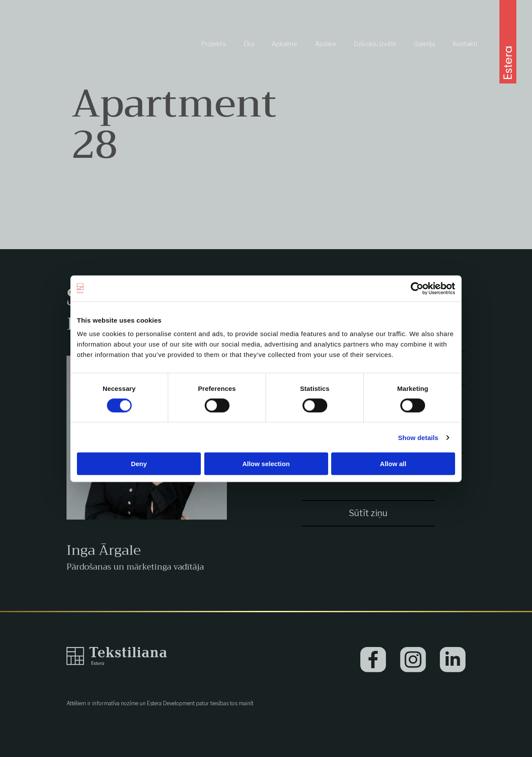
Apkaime (284, 44)
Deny (139, 464)
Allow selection (266, 464)
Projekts (214, 44)
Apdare (326, 44)
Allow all (393, 464)
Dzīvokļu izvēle (375, 44)
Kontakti (465, 44)
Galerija (424, 44)
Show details (418, 437)
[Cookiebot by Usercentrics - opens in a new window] (417, 288)
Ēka (249, 44)
